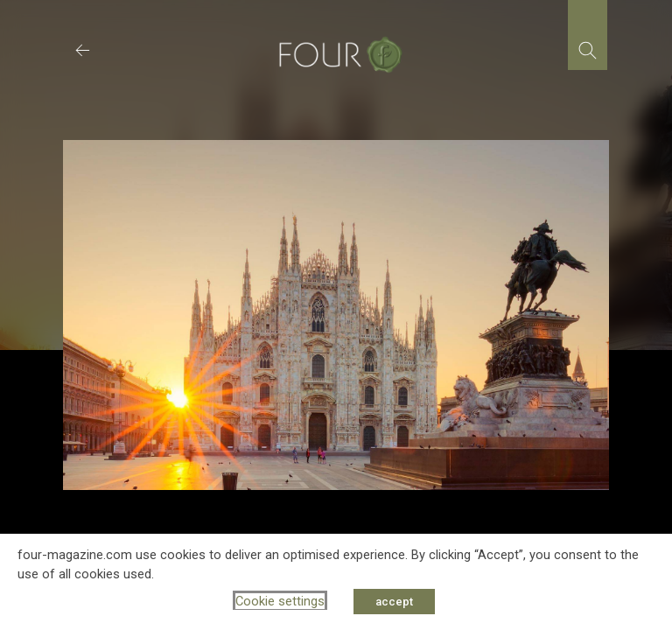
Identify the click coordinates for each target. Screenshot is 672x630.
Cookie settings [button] (280, 601)
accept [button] (394, 602)
